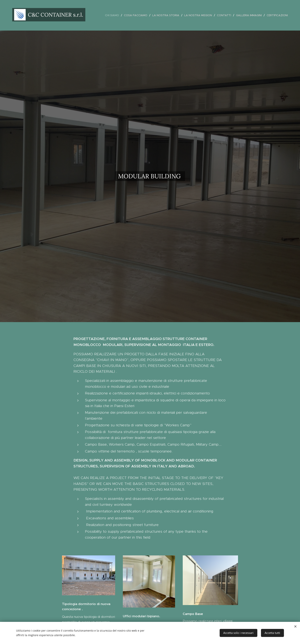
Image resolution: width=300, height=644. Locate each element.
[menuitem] (113, 15)
